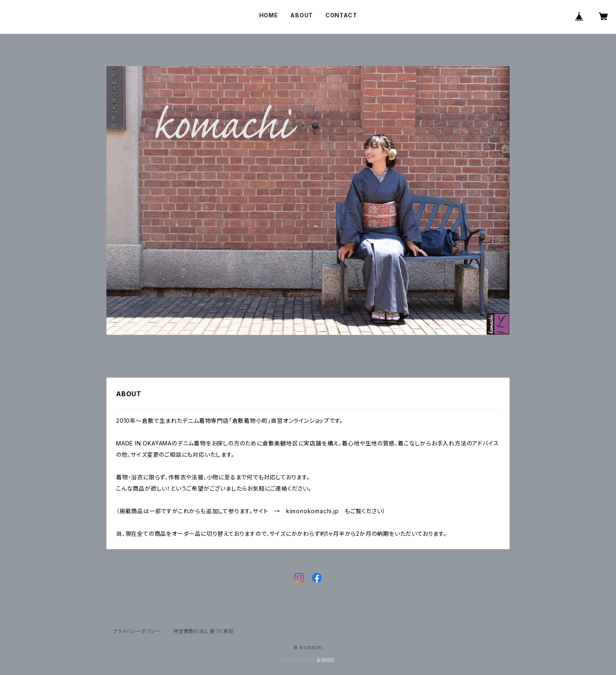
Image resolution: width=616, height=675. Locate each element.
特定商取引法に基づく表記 (204, 631)
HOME (269, 15)
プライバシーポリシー (137, 631)
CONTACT (341, 15)
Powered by (308, 660)
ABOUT (302, 15)
